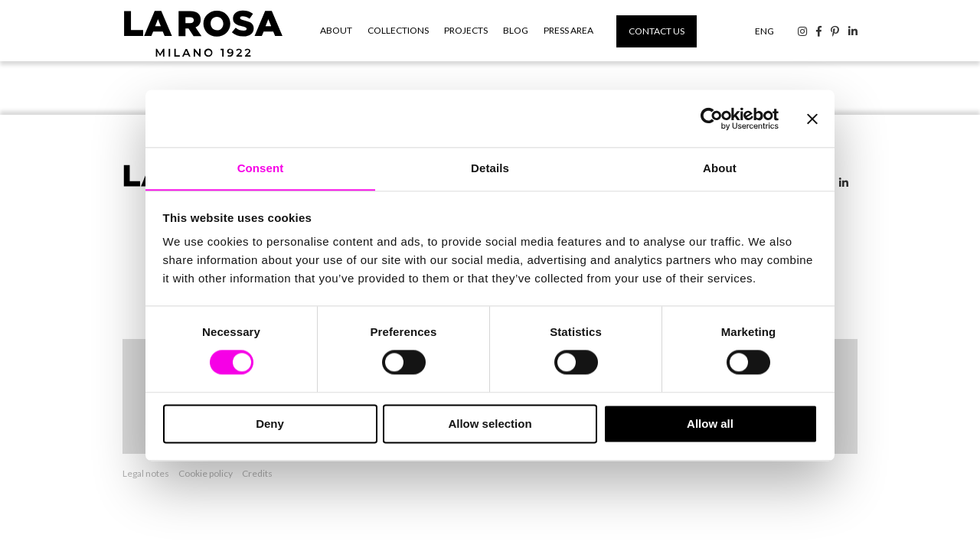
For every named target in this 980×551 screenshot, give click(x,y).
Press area (568, 30)
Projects (466, 30)
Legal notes (146, 472)
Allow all (710, 424)
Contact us (657, 31)
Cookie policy (206, 472)
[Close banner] (812, 118)
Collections (398, 30)
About (336, 30)
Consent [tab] (261, 168)
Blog (516, 30)
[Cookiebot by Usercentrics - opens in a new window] (712, 118)
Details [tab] (490, 168)
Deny (270, 424)
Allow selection (490, 424)
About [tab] (720, 168)
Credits (257, 472)
